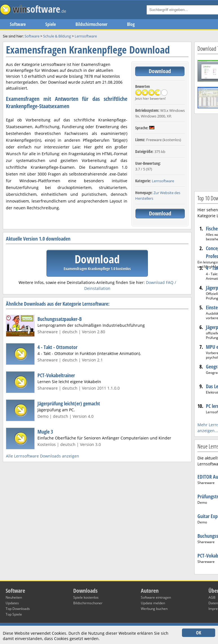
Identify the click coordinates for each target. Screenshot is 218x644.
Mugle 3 (45, 432)
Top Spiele (14, 614)
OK (199, 633)
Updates (12, 603)
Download (160, 71)
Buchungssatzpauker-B (60, 319)
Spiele (51, 24)
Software (18, 24)
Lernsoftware (163, 181)
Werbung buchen (154, 609)
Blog (131, 24)
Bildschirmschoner (91, 24)
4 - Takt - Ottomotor (57, 347)
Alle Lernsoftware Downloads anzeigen (43, 456)
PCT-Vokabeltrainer (56, 375)
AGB (212, 597)
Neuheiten (14, 597)
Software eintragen (156, 597)
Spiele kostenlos (86, 597)
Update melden (153, 603)
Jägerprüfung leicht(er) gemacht (69, 403)
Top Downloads (18, 609)
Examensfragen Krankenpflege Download (88, 50)
